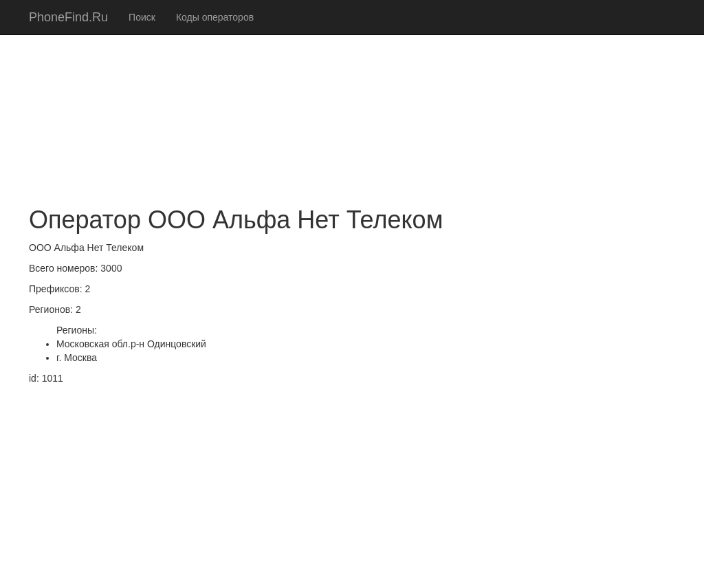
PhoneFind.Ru (68, 17)
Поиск (142, 17)
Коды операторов (215, 17)
